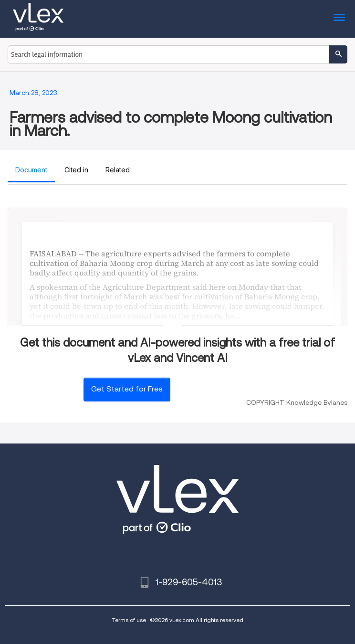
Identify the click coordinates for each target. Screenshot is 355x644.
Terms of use (129, 620)
